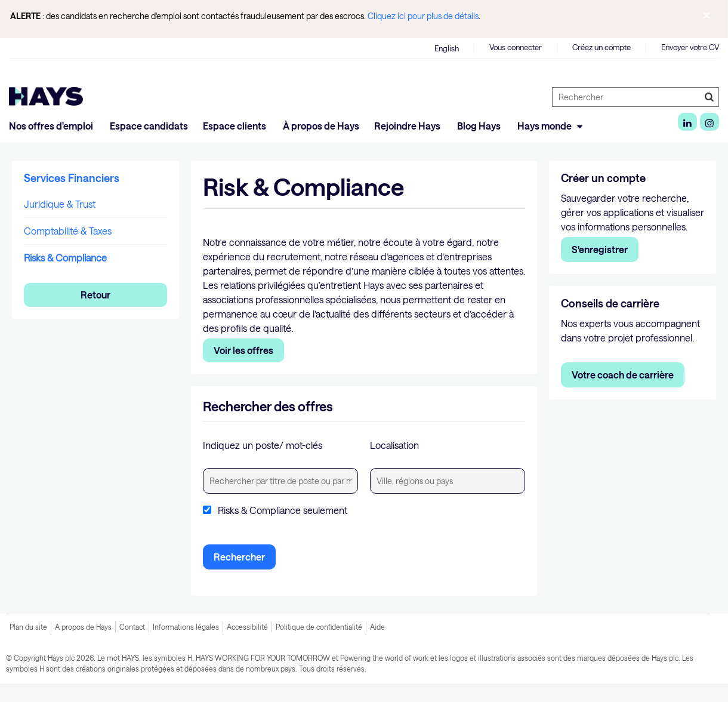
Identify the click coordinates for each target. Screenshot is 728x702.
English (447, 48)
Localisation (394, 445)
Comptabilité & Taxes (68, 231)
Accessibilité (247, 627)
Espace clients (235, 126)
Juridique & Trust (60, 204)
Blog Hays (480, 126)
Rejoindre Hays (408, 126)
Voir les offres (243, 350)
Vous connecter (516, 47)
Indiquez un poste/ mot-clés (263, 445)
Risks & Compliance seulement (283, 510)
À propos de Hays (321, 126)
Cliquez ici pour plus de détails (423, 16)
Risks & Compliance (65, 258)
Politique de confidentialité (319, 627)
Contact (132, 627)
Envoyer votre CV (690, 47)
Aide (377, 627)
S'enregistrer (600, 249)
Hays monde (552, 126)
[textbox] (280, 481)
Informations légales (186, 627)
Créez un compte (601, 47)
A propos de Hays (83, 627)
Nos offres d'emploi (52, 126)
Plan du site (28, 627)
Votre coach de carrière (623, 375)
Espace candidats (149, 126)
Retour (95, 295)
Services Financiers (72, 178)
